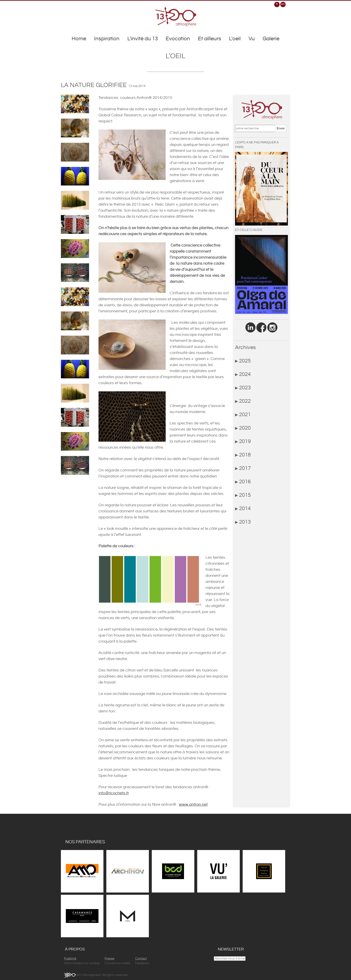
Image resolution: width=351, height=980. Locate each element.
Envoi (281, 128)
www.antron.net (193, 804)
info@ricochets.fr (114, 793)
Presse (109, 959)
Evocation (178, 39)
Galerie (271, 39)
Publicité (70, 959)
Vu (252, 39)
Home (79, 39)
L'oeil (235, 39)
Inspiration (107, 39)
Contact (141, 959)
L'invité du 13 (143, 39)
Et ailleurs (210, 39)
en (283, 4)
